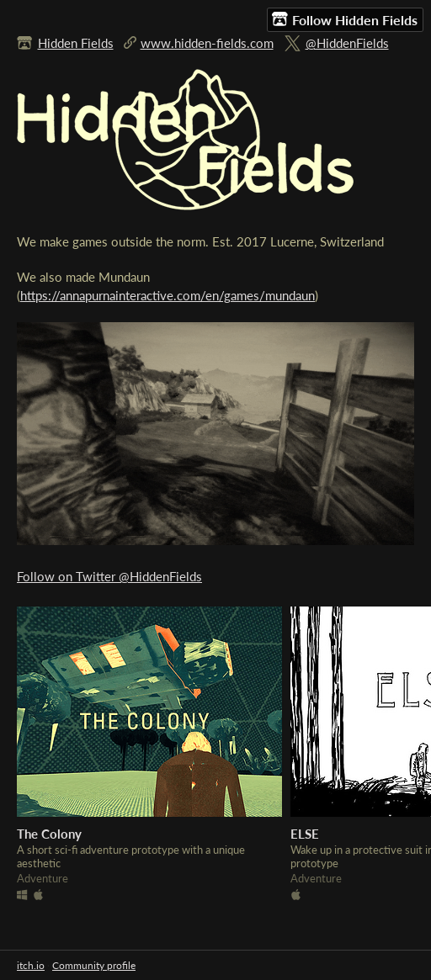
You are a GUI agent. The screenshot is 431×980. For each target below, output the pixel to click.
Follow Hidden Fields (345, 19)
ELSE (305, 834)
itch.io (31, 965)
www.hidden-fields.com (207, 43)
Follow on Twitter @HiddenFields (109, 576)
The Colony (49, 834)
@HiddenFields (347, 43)
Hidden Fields (76, 43)
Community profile (94, 965)
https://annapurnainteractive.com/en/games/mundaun (168, 295)
